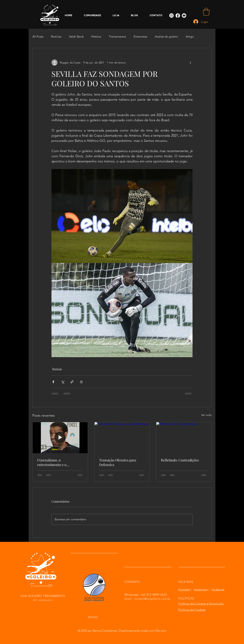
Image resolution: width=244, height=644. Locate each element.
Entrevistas (140, 36)
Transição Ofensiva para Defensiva (118, 462)
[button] (206, 12)
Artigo (190, 36)
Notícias (56, 36)
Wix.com (161, 631)
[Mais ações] (190, 63)
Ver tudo (206, 415)
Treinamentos (117, 36)
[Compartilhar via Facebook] (53, 382)
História (96, 36)
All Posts (38, 36)
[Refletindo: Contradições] (184, 438)
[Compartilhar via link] (72, 382)
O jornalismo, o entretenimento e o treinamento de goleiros (55, 462)
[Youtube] (184, 16)
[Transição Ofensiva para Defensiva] (122, 438)
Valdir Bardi (76, 36)
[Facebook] (178, 16)
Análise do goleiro (166, 36)
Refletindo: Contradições (180, 460)
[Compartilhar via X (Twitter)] (63, 382)
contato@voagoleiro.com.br (152, 599)
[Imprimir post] (81, 382)
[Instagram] (171, 16)
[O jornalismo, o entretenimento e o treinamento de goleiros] (60, 438)
